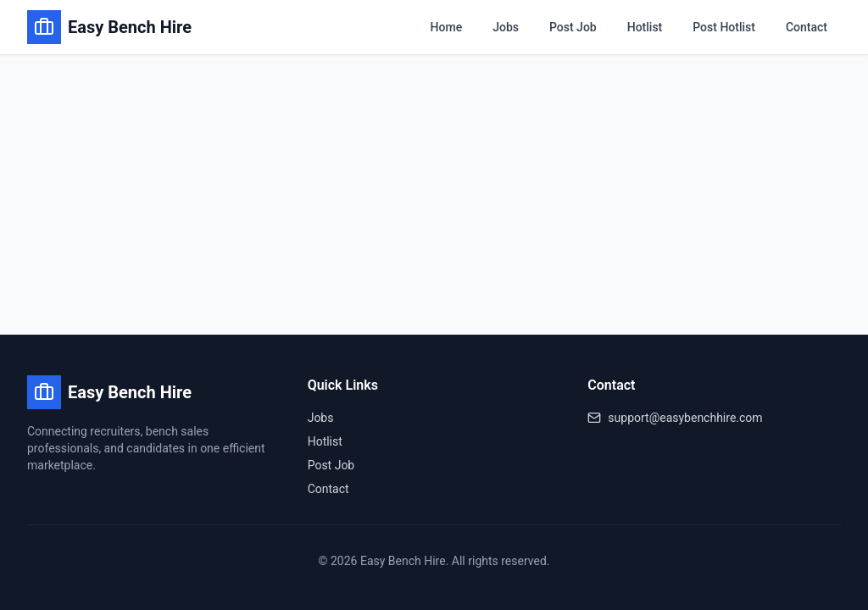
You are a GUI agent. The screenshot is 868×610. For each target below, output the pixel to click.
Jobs (506, 27)
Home (447, 27)
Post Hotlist (724, 27)
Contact (807, 27)
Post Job (573, 27)
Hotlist (645, 27)
